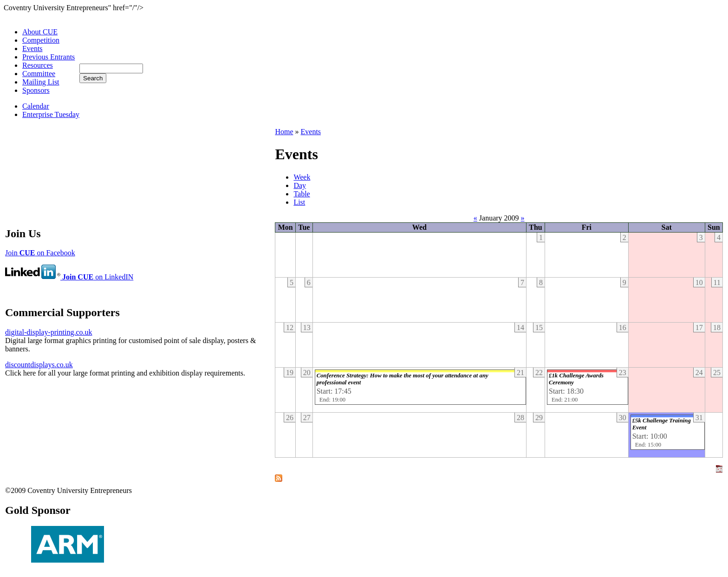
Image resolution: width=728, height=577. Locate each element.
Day (300, 185)
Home (284, 132)
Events (32, 49)
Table (302, 194)
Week (302, 177)
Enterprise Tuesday (51, 114)
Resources (38, 65)
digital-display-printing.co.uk (49, 332)
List (299, 202)
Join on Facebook (40, 253)
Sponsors (36, 90)
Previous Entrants (49, 57)
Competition (41, 40)
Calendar (36, 106)
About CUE (40, 32)
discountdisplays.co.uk (39, 365)
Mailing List (41, 82)
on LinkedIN (69, 277)
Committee (39, 74)
